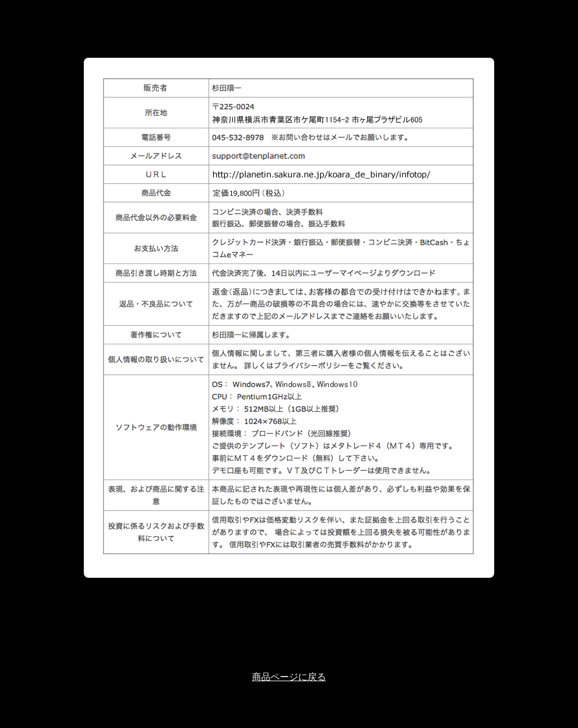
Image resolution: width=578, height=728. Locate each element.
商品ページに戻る (289, 677)
